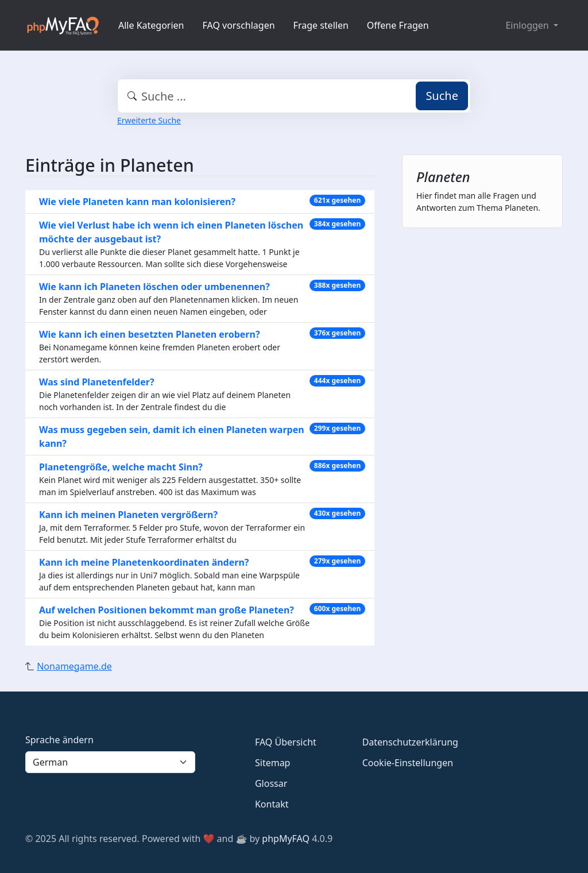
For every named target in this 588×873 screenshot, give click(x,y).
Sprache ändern (59, 740)
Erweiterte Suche (149, 120)
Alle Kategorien (151, 25)
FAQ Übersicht (286, 742)
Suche (442, 96)
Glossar (271, 783)
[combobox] (294, 96)
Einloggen (528, 25)
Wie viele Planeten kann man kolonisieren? (137, 202)
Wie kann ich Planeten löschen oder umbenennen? (154, 287)
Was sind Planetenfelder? (97, 382)
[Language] (110, 762)
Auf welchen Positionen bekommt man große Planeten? (167, 610)
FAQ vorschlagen (239, 25)
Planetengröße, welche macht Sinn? (121, 467)
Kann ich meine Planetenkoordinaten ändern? (144, 562)
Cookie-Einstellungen (408, 763)
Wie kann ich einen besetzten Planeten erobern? (150, 334)
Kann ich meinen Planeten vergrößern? (128, 515)
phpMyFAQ (286, 839)
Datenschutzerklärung (410, 742)
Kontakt (272, 804)
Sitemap (273, 763)
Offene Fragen (398, 25)
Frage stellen (321, 25)
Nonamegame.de (74, 666)
